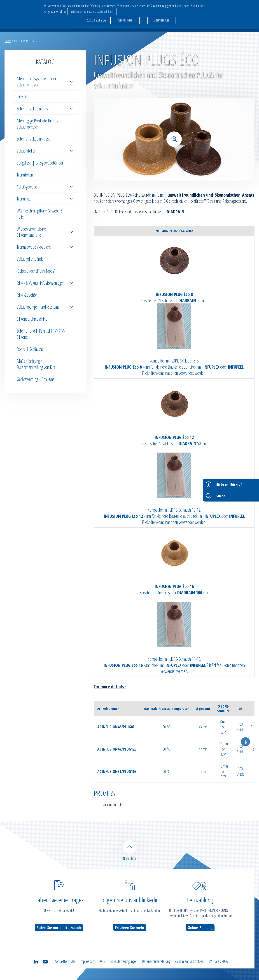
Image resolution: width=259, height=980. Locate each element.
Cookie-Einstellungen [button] (97, 20)
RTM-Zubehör (27, 295)
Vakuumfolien (45, 151)
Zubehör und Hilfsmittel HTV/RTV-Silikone (41, 334)
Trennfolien (25, 175)
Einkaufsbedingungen (124, 961)
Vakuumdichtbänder (31, 259)
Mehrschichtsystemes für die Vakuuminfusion (45, 82)
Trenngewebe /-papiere (45, 247)
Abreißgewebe (45, 187)
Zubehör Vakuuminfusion (45, 109)
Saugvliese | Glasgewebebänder (40, 163)
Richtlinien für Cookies (189, 961)
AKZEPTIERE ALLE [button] (161, 20)
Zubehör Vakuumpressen (35, 139)
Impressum (87, 961)
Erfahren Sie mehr (130, 928)
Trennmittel (45, 199)
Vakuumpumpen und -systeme (45, 307)
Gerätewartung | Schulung (36, 379)
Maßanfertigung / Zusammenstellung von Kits (36, 364)
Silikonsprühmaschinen (33, 319)
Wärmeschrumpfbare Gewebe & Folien (40, 214)
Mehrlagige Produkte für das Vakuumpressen (37, 124)
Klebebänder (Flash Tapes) (36, 271)
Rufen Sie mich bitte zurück (59, 928)
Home (8, 41)
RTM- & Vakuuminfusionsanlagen (45, 283)
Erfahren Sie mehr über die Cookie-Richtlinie (92, 12)
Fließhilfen (24, 97)
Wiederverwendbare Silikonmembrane (45, 232)
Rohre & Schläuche (30, 349)
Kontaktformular (65, 961)
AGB (102, 961)
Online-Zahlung (200, 928)
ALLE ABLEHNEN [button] (126, 20)
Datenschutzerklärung (156, 961)
